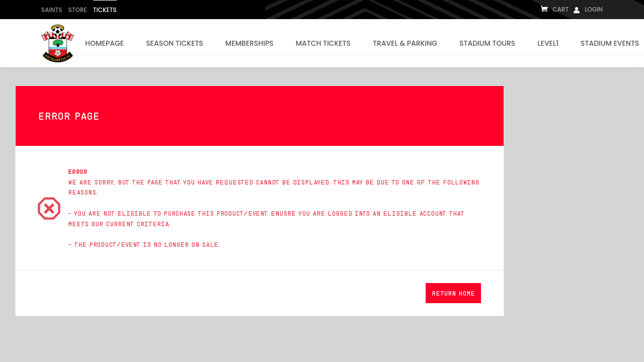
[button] (453, 293)
